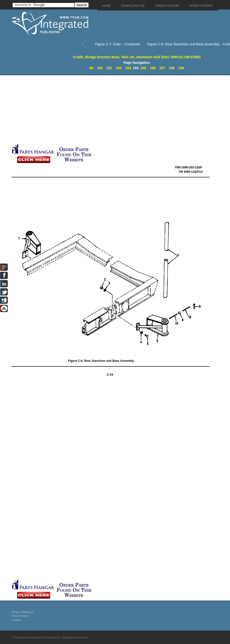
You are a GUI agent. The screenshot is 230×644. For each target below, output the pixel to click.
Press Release (20, 616)
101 (109, 68)
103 (128, 68)
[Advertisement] (115, 109)
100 (100, 68)
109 (181, 68)
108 (172, 68)
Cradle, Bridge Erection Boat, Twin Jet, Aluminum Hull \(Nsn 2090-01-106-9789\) (137, 57)
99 (91, 68)
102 (119, 68)
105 (143, 68)
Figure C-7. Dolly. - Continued (118, 44)
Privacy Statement (22, 612)
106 (153, 68)
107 (162, 68)
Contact (16, 620)
